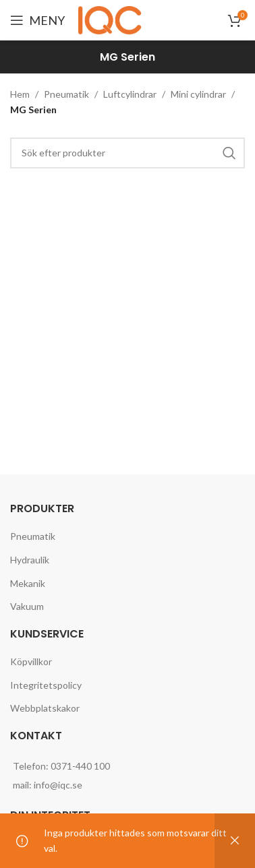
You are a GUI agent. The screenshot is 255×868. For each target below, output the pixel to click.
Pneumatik (66, 94)
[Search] (128, 153)
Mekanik (28, 583)
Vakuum (27, 606)
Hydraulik (30, 560)
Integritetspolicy (46, 685)
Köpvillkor (31, 661)
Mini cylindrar (198, 94)
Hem (20, 94)
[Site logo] (112, 19)
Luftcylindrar (130, 94)
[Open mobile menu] (37, 20)
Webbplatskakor (45, 708)
